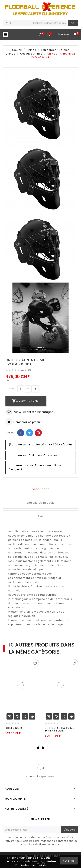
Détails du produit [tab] (41, 503)
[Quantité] (21, 389)
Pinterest (38, 433)
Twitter (30, 433)
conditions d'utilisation (38, 861)
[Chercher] (50, 23)
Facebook (21, 433)
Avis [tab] (40, 516)
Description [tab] (41, 489)
